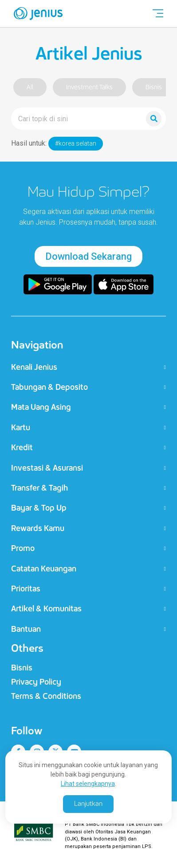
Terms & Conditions (46, 696)
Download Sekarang (88, 256)
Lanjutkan (88, 804)
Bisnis (154, 87)
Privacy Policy (36, 682)
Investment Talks (89, 87)
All (30, 87)
